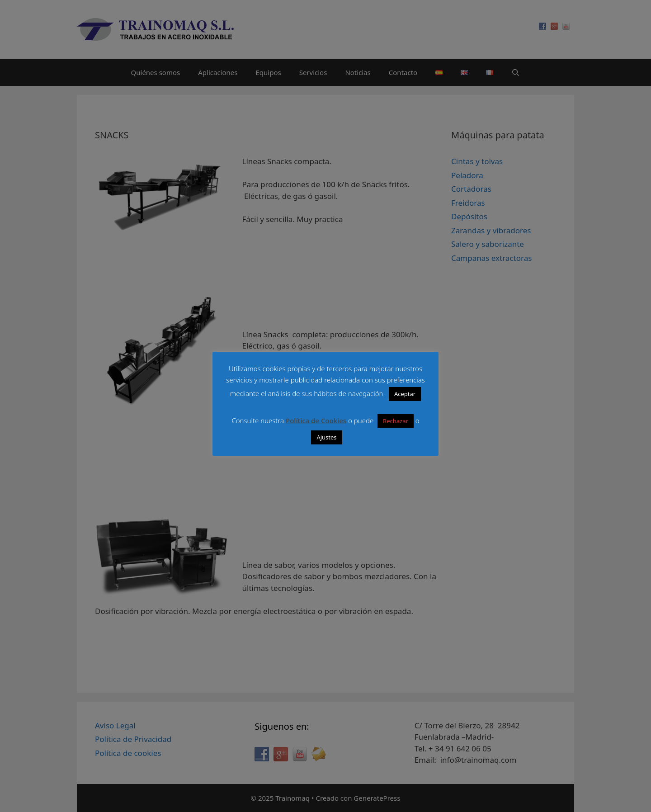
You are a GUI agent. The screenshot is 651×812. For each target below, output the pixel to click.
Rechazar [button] (396, 421)
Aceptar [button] (405, 394)
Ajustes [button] (326, 437)
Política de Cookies (316, 420)
